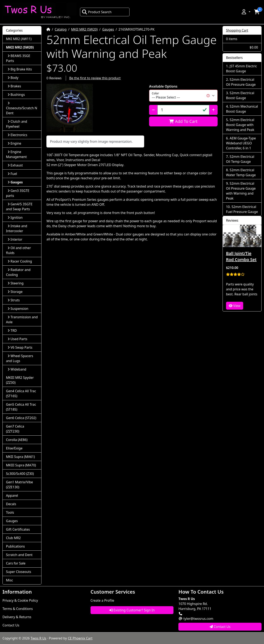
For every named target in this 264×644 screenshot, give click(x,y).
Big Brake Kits (20, 69)
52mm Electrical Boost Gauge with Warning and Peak (240, 125)
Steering (16, 283)
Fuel (12, 174)
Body (13, 78)
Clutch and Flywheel (16, 124)
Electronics (17, 135)
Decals (11, 504)
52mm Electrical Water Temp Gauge (241, 172)
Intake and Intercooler (17, 228)
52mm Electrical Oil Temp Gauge (240, 159)
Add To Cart (183, 121)
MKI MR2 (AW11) (19, 39)
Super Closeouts (19, 572)
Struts (14, 300)
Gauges (108, 29)
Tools (10, 512)
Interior (15, 239)
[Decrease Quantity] (153, 110)
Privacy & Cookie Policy (20, 600)
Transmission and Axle (22, 320)
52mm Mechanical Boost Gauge (242, 109)
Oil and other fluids (18, 250)
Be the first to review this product (95, 78)
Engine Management (16, 154)
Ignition (15, 217)
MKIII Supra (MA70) (21, 465)
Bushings (16, 95)
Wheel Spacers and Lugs (20, 358)
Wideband (17, 369)
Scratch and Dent (19, 555)
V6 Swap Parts (20, 347)
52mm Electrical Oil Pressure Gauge (241, 82)
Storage (15, 292)
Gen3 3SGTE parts (18, 193)
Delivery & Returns (17, 617)
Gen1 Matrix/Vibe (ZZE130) (19, 485)
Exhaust (15, 165)
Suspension (18, 309)
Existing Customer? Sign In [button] (132, 610)
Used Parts (17, 339)
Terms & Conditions (18, 609)
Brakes (14, 86)
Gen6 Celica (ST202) (21, 418)
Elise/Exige (14, 448)
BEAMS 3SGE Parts (18, 58)
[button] (246, 12)
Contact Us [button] (220, 627)
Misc (9, 580)
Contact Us (11, 625)
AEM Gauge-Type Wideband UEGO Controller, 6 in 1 (241, 143)
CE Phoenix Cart (80, 638)
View (235, 306)
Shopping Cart (237, 30)
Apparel (12, 495)
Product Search (97, 12)
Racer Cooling (20, 261)
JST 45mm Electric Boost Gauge (242, 69)
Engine (14, 143)
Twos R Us (38, 638)
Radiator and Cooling (18, 272)
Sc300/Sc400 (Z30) (20, 474)
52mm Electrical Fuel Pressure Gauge (242, 209)
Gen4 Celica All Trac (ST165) (21, 393)
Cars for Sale (16, 563)
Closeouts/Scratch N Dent (22, 108)
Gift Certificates (18, 529)
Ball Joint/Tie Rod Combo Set (241, 256)
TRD (12, 330)
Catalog (61, 29)
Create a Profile (102, 600)
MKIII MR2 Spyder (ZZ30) (20, 380)
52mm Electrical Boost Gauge (240, 95)
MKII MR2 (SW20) (84, 29)
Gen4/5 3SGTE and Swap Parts (19, 207)
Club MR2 (13, 538)
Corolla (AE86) (17, 440)
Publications (15, 546)
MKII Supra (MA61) (20, 457)
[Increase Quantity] (213, 110)
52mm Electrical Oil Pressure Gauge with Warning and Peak (241, 191)
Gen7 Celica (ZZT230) (15, 429)
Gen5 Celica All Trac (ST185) (21, 407)
